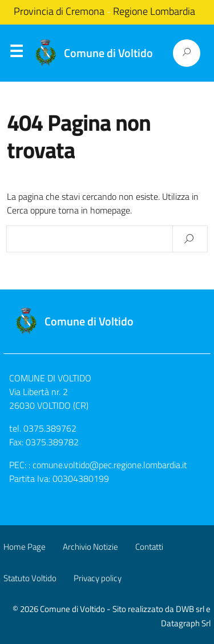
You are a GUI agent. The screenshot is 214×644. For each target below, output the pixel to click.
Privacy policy (98, 578)
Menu (16, 54)
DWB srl (190, 609)
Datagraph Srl (186, 623)
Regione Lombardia (154, 11)
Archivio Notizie (90, 547)
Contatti (149, 547)
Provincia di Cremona (59, 11)
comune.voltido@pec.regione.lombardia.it (110, 465)
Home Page (25, 547)
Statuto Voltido (30, 578)
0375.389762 (50, 428)
